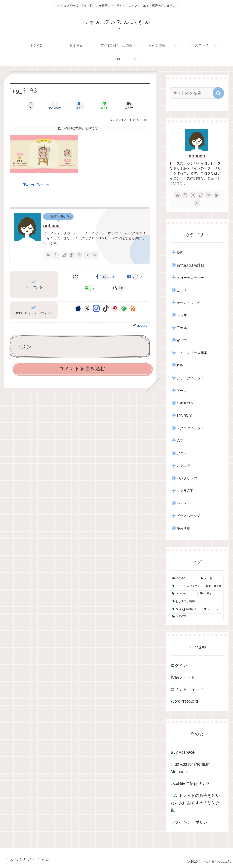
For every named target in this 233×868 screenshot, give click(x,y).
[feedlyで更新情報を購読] (87, 255)
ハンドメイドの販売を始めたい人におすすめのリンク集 (195, 803)
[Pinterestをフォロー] (79, 255)
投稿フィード (183, 677)
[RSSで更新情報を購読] (95, 255)
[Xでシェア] (33, 105)
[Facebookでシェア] (56, 105)
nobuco (51, 226)
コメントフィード (187, 689)
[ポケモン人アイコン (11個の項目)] (186, 586)
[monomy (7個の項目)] (184, 594)
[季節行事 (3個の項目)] (197, 617)
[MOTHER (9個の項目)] (214, 586)
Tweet (29, 185)
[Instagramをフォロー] (64, 255)
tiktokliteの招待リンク (190, 783)
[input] (195, 93)
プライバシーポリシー (191, 822)
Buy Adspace (183, 752)
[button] (127, 105)
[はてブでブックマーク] (80, 105)
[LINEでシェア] (103, 105)
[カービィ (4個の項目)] (213, 609)
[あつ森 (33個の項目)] (211, 579)
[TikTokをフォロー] (71, 255)
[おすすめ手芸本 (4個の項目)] (197, 601)
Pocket (43, 185)
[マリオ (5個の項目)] (211, 594)
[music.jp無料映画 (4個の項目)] (186, 609)
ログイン (179, 666)
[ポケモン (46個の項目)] (184, 579)
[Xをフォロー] (56, 255)
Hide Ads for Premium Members (191, 768)
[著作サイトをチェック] (48, 255)
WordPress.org (184, 701)
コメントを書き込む (82, 368)
